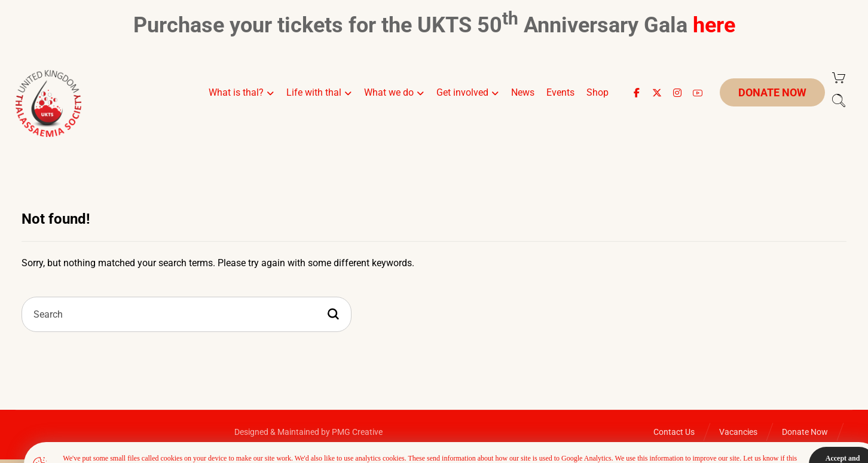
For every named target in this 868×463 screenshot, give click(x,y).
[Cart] (839, 77)
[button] (637, 93)
